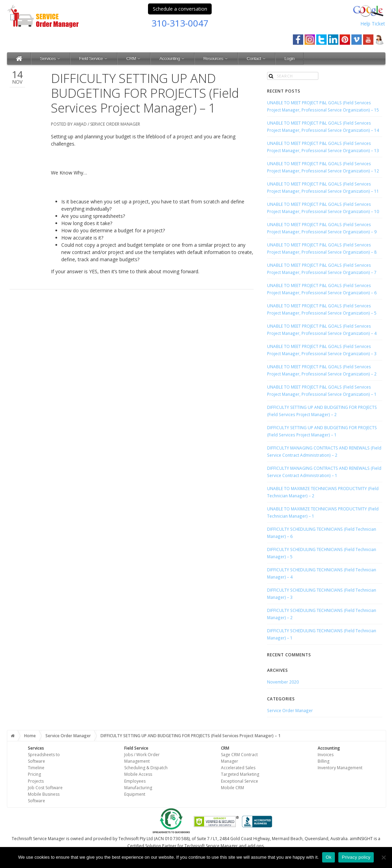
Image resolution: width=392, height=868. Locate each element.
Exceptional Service (240, 781)
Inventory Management (340, 768)
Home (30, 736)
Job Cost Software (45, 788)
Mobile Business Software (44, 797)
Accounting (172, 58)
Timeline (36, 768)
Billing (324, 761)
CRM (134, 58)
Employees (135, 781)
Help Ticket (373, 24)
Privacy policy (356, 857)
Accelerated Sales (238, 768)
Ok (329, 857)
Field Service (94, 58)
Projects (36, 781)
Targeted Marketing (240, 774)
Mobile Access (138, 774)
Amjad (80, 124)
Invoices (326, 755)
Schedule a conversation (180, 9)
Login (289, 58)
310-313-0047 (180, 23)
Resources (216, 58)
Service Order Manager (115, 124)
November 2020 (283, 682)
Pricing (34, 774)
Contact (257, 58)
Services (51, 58)
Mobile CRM (232, 788)
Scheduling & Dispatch (146, 768)
